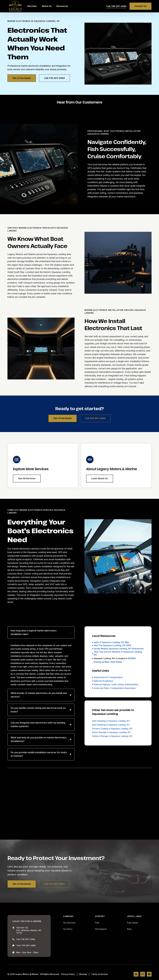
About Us (47, 6)
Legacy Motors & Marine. (27, 975)
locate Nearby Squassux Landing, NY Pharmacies (119, 649)
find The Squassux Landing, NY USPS (113, 646)
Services (32, 6)
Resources (62, 6)
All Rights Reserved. (50, 975)
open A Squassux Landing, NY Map (111, 643)
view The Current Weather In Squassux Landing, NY (118, 654)
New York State (113, 662)
